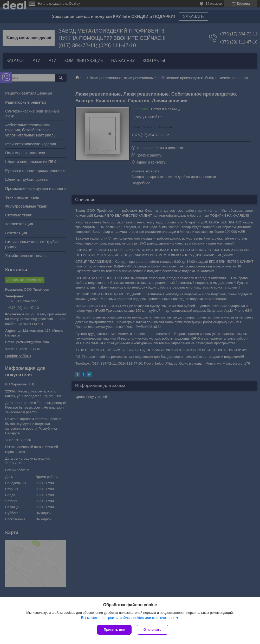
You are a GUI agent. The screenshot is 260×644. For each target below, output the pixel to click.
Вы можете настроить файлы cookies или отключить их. (128, 618)
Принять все (114, 630)
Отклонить (152, 630)
